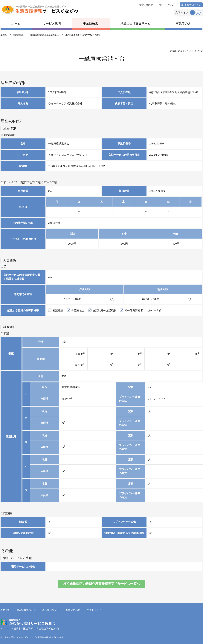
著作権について (51, 610)
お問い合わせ (146, 5)
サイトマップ (167, 5)
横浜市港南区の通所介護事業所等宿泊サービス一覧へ (102, 584)
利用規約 (5, 610)
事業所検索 (18, 35)
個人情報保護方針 (26, 610)
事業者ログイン (193, 5)
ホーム (4, 35)
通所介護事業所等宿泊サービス (44, 35)
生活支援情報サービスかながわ (39, 9)
